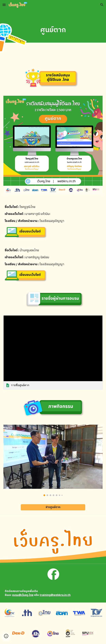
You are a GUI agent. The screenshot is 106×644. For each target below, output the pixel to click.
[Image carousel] (53, 460)
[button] (4, 5)
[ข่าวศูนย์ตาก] (53, 507)
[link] (53, 352)
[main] (53, 30)
